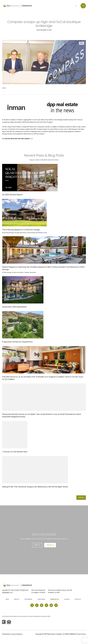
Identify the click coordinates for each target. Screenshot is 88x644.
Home (7, 599)
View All (81, 498)
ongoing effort (27, 120)
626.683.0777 (6, 590)
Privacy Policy (81, 634)
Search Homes (41, 599)
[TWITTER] (32, 605)
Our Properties (28, 599)
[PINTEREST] (42, 605)
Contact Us (78, 599)
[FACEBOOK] (37, 605)
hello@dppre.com (7, 593)
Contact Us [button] (50, 545)
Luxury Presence (17, 634)
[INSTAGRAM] (46, 605)
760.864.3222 (24, 590)
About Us (37, 545)
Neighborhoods (55, 599)
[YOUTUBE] (51, 605)
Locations (67, 599)
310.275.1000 (15, 590)
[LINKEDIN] (56, 605)
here (32, 139)
